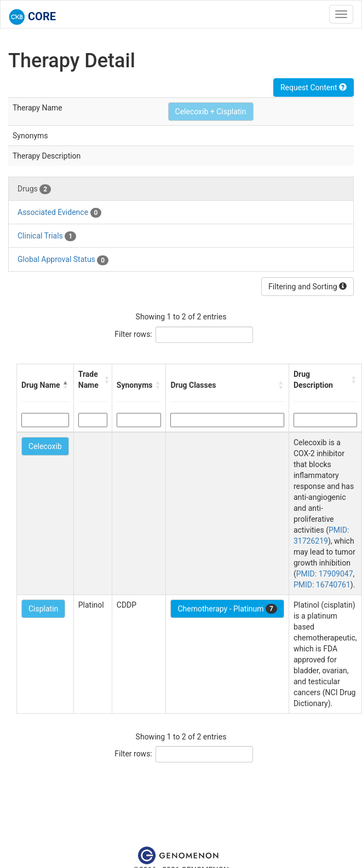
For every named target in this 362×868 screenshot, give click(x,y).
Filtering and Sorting (308, 287)
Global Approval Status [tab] (63, 260)
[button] (66, 385)
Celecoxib (45, 446)
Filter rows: (133, 334)
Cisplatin (43, 609)
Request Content (314, 88)
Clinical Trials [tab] (47, 236)
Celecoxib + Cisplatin (211, 112)
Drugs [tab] (34, 189)
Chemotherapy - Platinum (227, 609)
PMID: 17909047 (325, 574)
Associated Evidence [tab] (59, 213)
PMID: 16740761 (322, 585)
